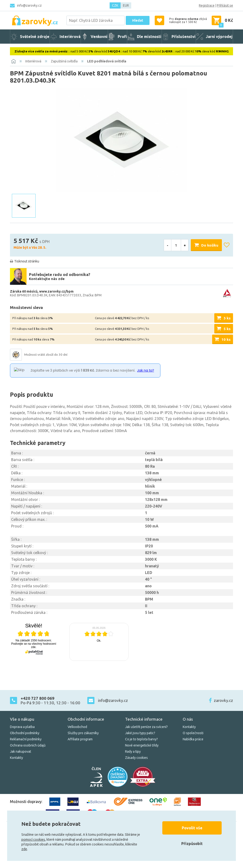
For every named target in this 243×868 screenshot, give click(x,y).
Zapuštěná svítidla (64, 61)
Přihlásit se (225, 5)
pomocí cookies (33, 840)
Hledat (138, 20)
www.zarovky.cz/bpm (56, 291)
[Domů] (14, 61)
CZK (115, 5)
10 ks (226, 339)
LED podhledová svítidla (107, 61)
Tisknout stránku (27, 261)
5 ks (227, 329)
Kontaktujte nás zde (47, 279)
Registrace (207, 5)
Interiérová (33, 61)
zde (24, 849)
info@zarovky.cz (29, 5)
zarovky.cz (223, 700)
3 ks (227, 318)
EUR (126, 5)
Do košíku (210, 245)
